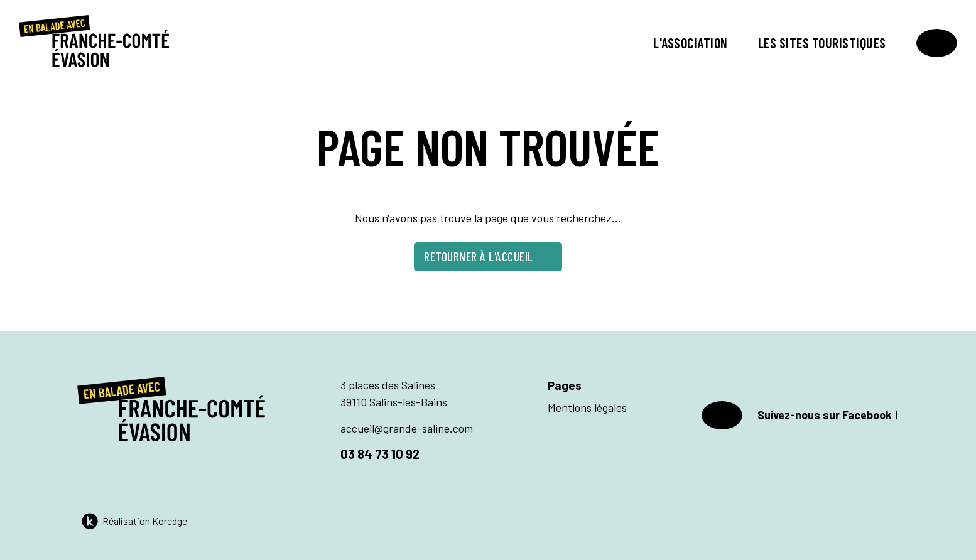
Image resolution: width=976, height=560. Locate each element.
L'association (691, 43)
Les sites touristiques (822, 43)
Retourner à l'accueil (488, 256)
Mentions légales (587, 407)
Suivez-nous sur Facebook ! (800, 415)
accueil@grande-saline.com (407, 428)
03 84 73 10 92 (380, 454)
